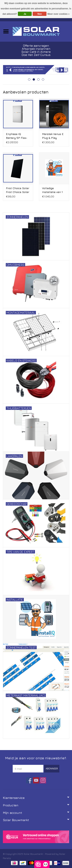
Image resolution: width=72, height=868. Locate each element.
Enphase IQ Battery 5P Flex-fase (17, 136)
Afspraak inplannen (36, 49)
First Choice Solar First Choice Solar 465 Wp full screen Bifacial (18, 190)
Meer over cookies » (58, 14)
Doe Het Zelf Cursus (36, 55)
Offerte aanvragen (36, 46)
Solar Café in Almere (36, 52)
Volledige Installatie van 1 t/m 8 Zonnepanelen (52, 190)
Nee (40, 14)
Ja (25, 14)
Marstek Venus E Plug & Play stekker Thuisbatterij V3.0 (53, 136)
